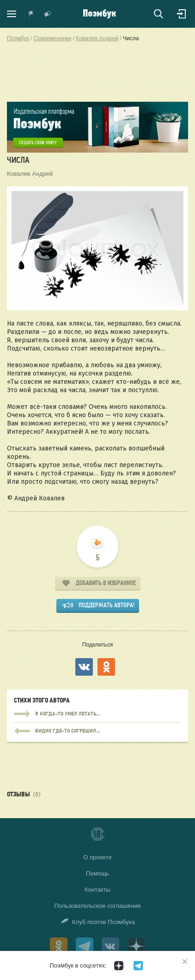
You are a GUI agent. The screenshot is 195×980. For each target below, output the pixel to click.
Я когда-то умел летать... (97, 714)
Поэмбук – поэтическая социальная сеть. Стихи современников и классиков (100, 14)
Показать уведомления (31, 14)
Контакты (97, 890)
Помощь (97, 873)
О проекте (97, 857)
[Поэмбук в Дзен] (119, 966)
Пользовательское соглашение (97, 906)
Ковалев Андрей (30, 174)
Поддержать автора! (107, 605)
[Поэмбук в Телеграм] (138, 966)
